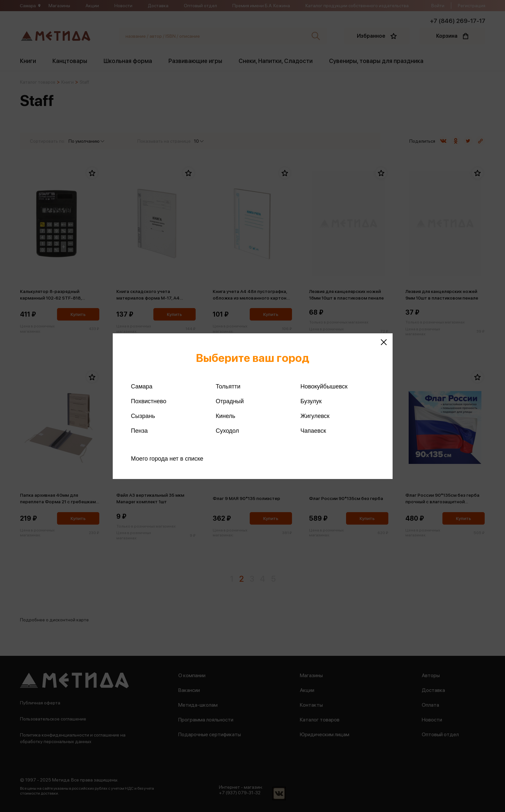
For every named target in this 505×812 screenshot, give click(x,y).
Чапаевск (313, 431)
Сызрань (143, 416)
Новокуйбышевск (324, 386)
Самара (142, 386)
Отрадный (230, 401)
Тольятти (228, 386)
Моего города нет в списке (167, 459)
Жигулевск (315, 416)
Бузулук (311, 401)
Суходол (227, 431)
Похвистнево (149, 401)
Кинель (225, 416)
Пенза (139, 431)
